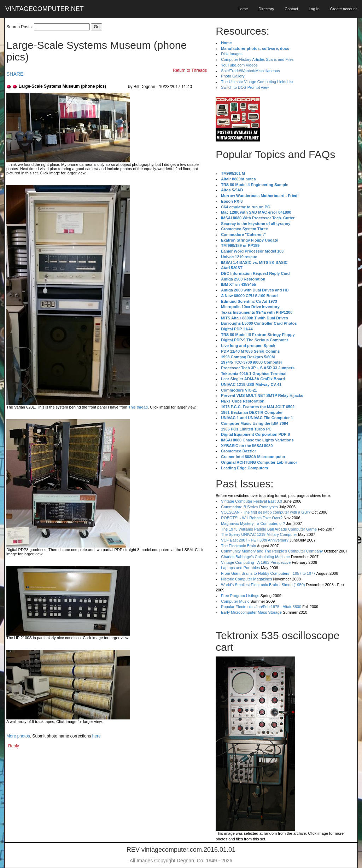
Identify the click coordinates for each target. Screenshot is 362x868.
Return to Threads (190, 70)
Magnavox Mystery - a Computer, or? (253, 523)
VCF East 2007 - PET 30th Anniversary (255, 540)
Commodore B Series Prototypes (249, 507)
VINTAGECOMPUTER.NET (45, 9)
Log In (314, 9)
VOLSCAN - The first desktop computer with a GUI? (266, 512)
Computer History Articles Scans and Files (257, 59)
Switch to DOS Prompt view (245, 87)
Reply (14, 746)
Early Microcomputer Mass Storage (251, 612)
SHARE (15, 74)
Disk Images (232, 54)
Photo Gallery (233, 76)
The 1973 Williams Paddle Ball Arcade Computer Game (269, 529)
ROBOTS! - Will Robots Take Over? (252, 518)
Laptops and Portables (240, 568)
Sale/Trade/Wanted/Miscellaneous (250, 71)
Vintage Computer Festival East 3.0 (252, 501)
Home (243, 9)
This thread (138, 407)
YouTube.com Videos (239, 65)
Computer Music (235, 601)
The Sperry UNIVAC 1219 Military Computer (259, 534)
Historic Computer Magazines (246, 579)
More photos (18, 736)
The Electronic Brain (238, 546)
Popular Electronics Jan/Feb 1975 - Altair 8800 (261, 607)
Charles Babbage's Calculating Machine (255, 557)
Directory (266, 9)
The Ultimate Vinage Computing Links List (257, 82)
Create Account (343, 9)
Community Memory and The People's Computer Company (272, 551)
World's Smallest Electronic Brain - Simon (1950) (263, 585)
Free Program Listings (240, 596)
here (97, 736)
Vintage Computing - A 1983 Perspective (256, 562)
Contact (291, 9)
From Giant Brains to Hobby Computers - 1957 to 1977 (268, 573)
